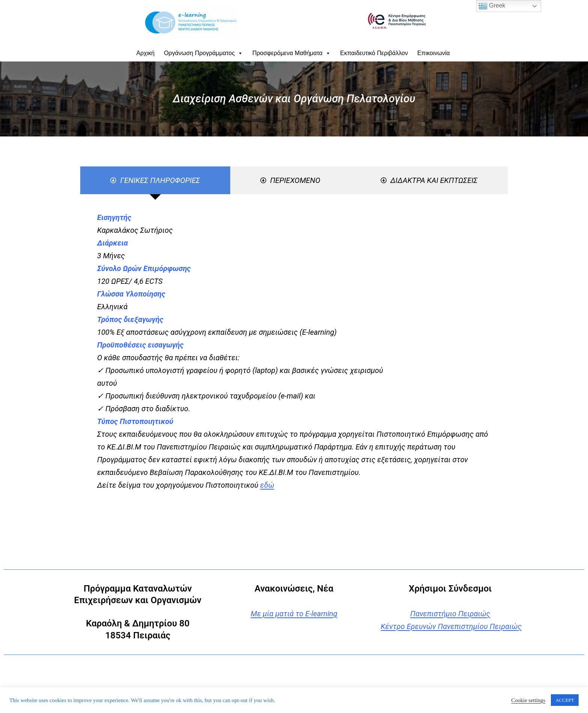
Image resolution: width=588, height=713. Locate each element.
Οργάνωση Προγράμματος (203, 53)
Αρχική (146, 53)
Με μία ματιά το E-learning (294, 614)
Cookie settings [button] (528, 700)
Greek (492, 6)
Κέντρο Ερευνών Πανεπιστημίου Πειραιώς (451, 626)
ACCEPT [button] (565, 700)
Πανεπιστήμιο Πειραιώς (450, 614)
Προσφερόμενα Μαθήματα (292, 53)
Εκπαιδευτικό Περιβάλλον (374, 53)
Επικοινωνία (434, 53)
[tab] (155, 180)
